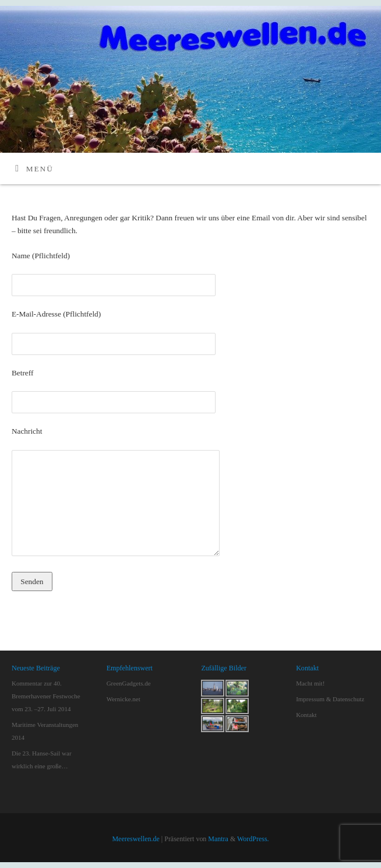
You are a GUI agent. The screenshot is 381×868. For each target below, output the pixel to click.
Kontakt (306, 715)
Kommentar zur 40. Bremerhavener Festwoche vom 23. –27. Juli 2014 (46, 696)
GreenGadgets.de (129, 683)
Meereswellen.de (135, 839)
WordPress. (253, 839)
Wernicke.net (124, 699)
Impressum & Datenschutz (330, 699)
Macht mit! (310, 683)
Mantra (218, 839)
